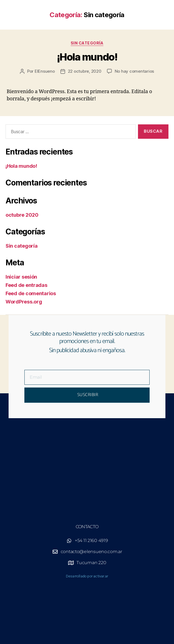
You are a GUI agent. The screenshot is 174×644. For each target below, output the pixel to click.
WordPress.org (24, 302)
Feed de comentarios (31, 293)
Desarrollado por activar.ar (87, 576)
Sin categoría (87, 43)
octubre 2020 (22, 215)
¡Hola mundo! (87, 57)
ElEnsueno (45, 71)
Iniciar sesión (21, 277)
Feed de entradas (26, 285)
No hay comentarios (134, 71)
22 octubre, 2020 (85, 71)
